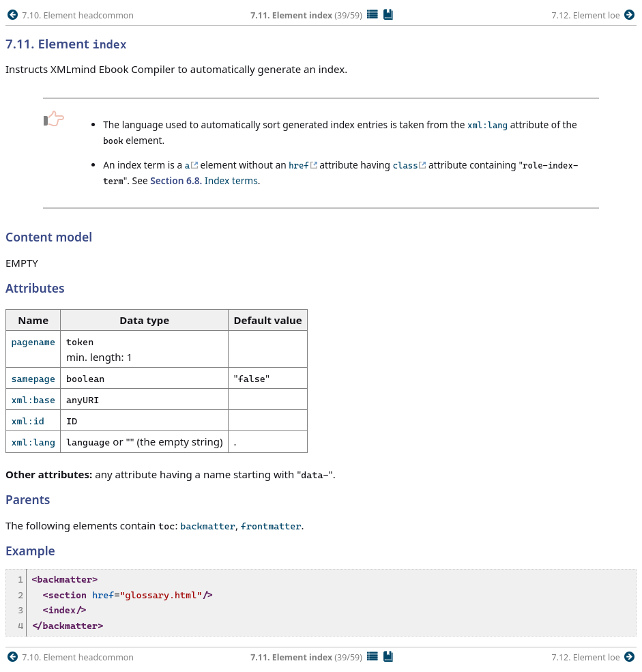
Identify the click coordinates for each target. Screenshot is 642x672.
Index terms (204, 180)
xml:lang (33, 442)
